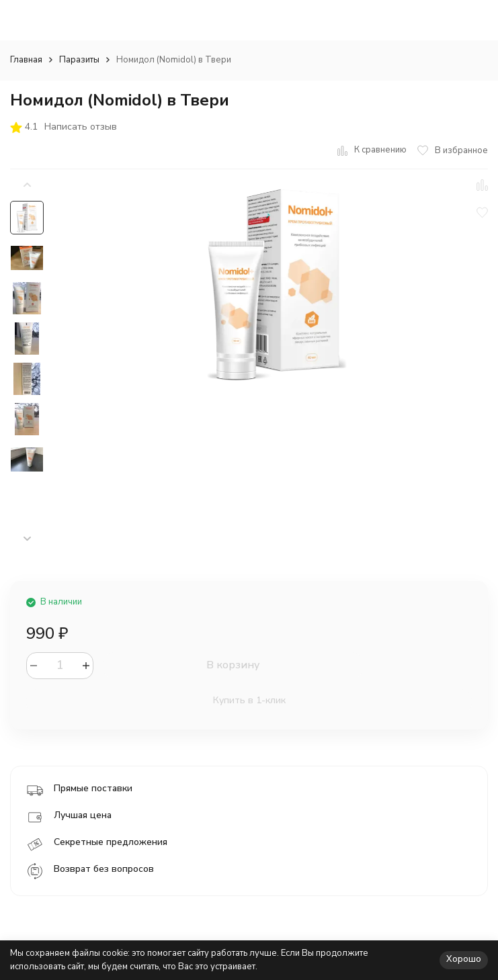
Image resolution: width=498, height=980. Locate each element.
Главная (26, 60)
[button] (27, 539)
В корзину (233, 665)
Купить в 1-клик (249, 700)
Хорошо (464, 959)
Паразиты (79, 60)
